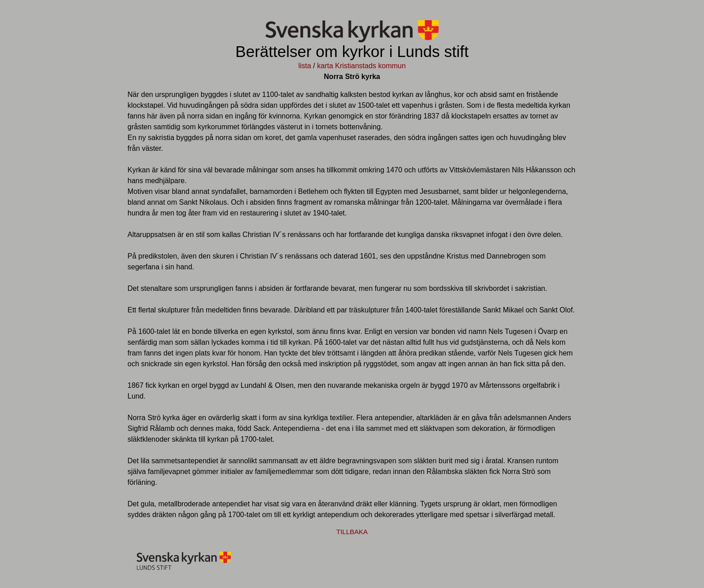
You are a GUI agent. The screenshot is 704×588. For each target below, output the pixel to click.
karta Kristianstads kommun (361, 66)
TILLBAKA (352, 532)
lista (304, 66)
